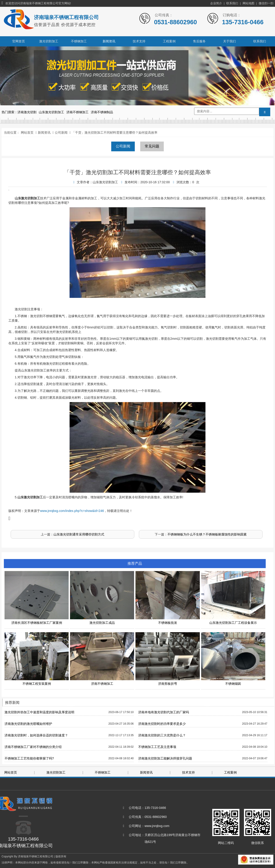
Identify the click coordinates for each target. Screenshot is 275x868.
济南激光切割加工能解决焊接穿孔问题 (165, 758)
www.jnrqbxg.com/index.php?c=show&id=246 (72, 511)
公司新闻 (61, 133)
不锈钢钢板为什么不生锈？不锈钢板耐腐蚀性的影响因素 (207, 534)
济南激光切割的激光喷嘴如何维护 (28, 724)
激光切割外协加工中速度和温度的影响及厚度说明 (39, 712)
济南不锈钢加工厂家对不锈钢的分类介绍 (33, 747)
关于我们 (229, 41)
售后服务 (199, 41)
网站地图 (248, 3)
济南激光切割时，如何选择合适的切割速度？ (36, 735)
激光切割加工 (49, 41)
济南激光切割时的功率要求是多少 (162, 724)
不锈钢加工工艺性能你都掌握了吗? (29, 758)
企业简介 (216, 3)
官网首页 (19, 41)
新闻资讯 (109, 41)
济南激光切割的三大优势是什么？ (162, 735)
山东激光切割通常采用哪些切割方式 (79, 534)
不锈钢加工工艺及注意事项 (157, 747)
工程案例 (169, 41)
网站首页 (27, 133)
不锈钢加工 (79, 41)
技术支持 (139, 41)
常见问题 (152, 146)
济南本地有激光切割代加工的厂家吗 (164, 712)
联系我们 (232, 3)
